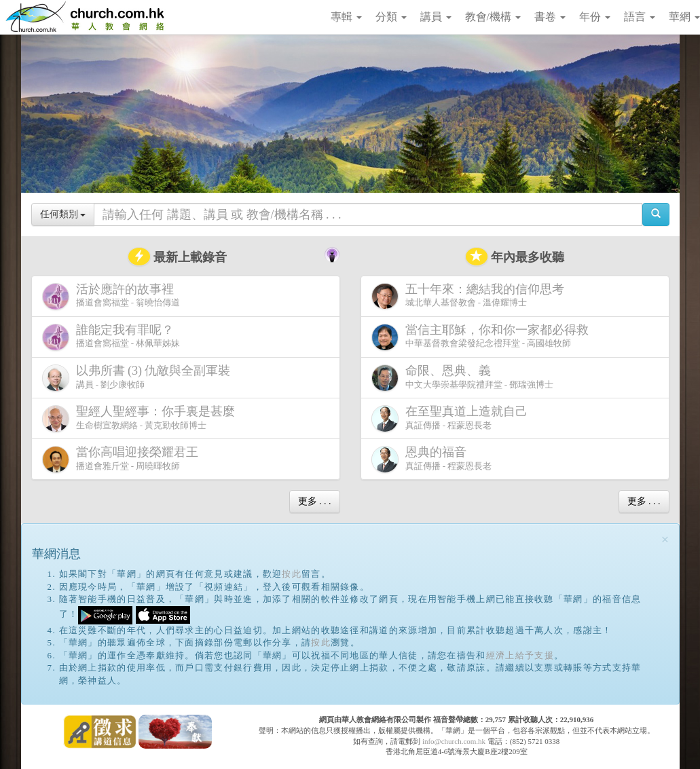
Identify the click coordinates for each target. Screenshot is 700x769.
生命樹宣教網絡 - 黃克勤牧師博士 (141, 418)
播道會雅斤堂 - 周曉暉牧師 (123, 459)
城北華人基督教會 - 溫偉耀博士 (471, 296)
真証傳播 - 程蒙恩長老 (452, 418)
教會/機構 (493, 17)
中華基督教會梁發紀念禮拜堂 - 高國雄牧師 (483, 337)
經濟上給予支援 (520, 655)
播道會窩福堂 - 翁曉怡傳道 (111, 296)
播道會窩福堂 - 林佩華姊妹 (111, 337)
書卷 (550, 17)
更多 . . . (315, 501)
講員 (436, 17)
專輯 (346, 17)
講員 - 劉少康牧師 (139, 378)
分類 (391, 17)
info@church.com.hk (454, 741)
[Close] (665, 540)
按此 (292, 574)
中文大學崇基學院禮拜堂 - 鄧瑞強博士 (463, 378)
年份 (595, 17)
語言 (640, 17)
